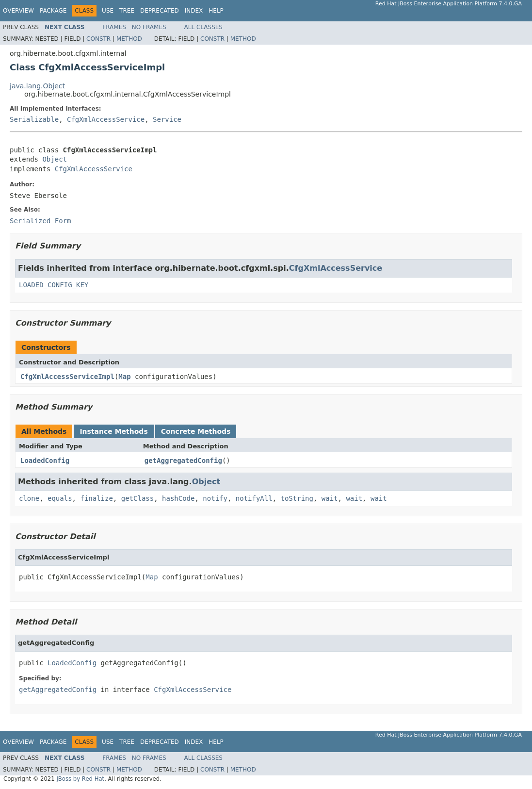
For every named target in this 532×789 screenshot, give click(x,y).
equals (60, 498)
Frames (114, 27)
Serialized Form (40, 221)
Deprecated (160, 11)
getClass (137, 498)
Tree (127, 11)
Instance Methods (113, 431)
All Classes (203, 27)
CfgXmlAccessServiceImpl (67, 377)
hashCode (178, 498)
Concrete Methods (196, 431)
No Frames (149, 27)
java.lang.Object (37, 86)
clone (29, 498)
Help (216, 11)
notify (215, 498)
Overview (18, 11)
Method (129, 39)
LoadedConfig (45, 460)
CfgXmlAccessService (106, 119)
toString (297, 498)
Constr (98, 39)
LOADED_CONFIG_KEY (54, 285)
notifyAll (254, 498)
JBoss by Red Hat (80, 779)
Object (55, 159)
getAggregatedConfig (183, 460)
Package (53, 11)
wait (330, 498)
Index (194, 11)
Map (124, 377)
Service (167, 119)
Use (108, 11)
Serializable (34, 119)
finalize (96, 498)
